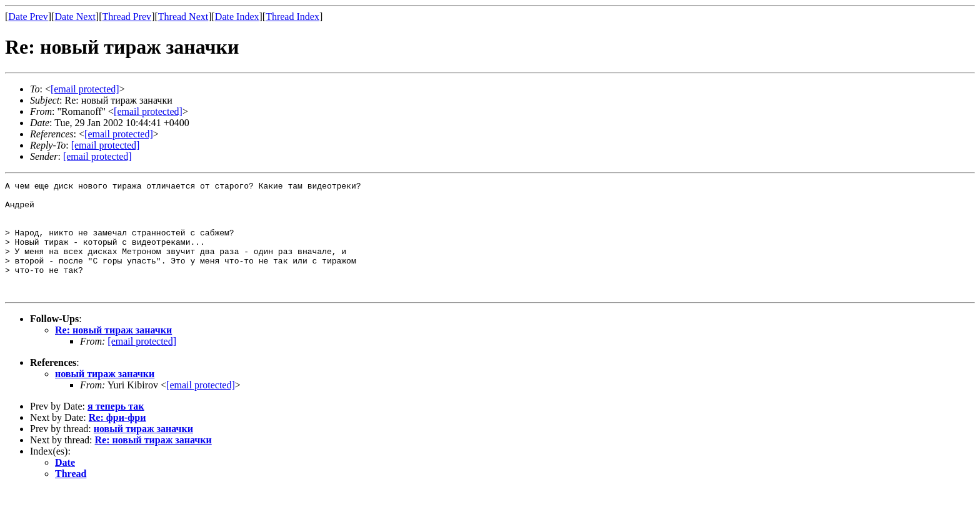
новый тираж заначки (105, 396)
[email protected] (142, 364)
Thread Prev (127, 17)
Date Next (75, 17)
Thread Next (183, 17)
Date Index (237, 17)
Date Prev (28, 17)
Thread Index (292, 17)
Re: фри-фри (117, 440)
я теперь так (116, 429)
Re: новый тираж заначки (113, 352)
